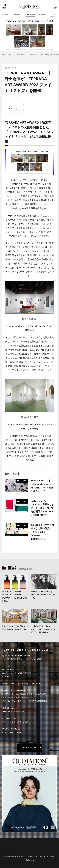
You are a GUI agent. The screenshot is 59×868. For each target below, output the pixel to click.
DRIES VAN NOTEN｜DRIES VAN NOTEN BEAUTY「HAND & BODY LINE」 (15, 596)
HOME (8, 54)
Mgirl (55, 14)
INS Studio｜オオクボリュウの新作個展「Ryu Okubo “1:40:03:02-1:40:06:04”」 (42, 532)
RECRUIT (9, 851)
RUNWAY (18, 14)
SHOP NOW (29, 747)
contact (8, 847)
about (7, 845)
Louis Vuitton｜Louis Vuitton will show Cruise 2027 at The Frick (43, 629)
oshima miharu (11, 849)
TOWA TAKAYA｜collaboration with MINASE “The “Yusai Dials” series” (42, 486)
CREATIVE (30, 14)
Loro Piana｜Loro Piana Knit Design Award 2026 (14, 628)
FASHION (7, 14)
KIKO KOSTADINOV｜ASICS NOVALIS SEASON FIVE (43, 595)
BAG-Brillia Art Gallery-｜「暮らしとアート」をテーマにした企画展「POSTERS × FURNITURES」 (42, 508)
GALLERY (43, 14)
